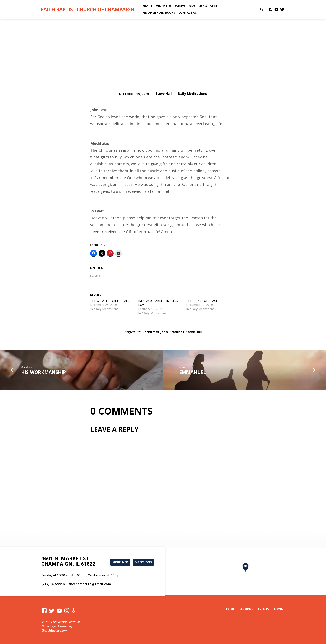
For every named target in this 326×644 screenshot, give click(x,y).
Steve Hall (164, 94)
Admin (279, 609)
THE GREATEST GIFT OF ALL (110, 301)
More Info (119, 562)
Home (230, 609)
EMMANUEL (193, 372)
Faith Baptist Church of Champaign (88, 9)
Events (180, 6)
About (147, 6)
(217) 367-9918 (53, 584)
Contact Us (188, 13)
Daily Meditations (192, 94)
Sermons (246, 609)
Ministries (164, 6)
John (164, 332)
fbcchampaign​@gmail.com (90, 584)
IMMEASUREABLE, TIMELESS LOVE (158, 303)
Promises (177, 332)
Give (192, 6)
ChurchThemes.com (54, 630)
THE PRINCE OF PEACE (202, 301)
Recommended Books (159, 13)
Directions (143, 562)
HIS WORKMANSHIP (44, 372)
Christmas (151, 332)
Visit (214, 6)
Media (203, 6)
